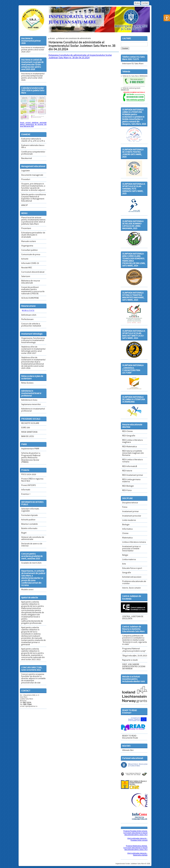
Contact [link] (145, 3)
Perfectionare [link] (27, 319)
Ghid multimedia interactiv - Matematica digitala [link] (137, 854)
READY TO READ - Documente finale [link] (130, 737)
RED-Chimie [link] (127, 431)
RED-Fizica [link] (127, 490)
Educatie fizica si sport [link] (132, 568)
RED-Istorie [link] (127, 471)
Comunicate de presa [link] (31, 255)
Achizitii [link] (25, 259)
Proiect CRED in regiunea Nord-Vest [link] (32, 480)
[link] (85, 19)
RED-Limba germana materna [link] (131, 481)
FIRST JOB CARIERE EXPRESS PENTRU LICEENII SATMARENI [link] (134, 667)
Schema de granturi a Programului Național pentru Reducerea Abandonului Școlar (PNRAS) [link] (31, 458)
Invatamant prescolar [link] (132, 516)
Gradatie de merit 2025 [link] (31, 563)
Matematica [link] (127, 538)
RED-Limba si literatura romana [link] (132, 461)
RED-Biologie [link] (128, 486)
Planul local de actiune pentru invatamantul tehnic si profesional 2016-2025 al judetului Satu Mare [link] (33, 221)
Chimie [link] (125, 533)
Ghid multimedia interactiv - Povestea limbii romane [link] (137, 839)
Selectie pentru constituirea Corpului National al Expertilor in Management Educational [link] (34, 198)
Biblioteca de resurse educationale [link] (31, 282)
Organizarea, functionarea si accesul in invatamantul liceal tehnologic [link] (33, 340)
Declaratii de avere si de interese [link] (32, 545)
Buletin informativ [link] (29, 529)
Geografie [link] (127, 573)
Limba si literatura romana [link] (134, 542)
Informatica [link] (127, 529)
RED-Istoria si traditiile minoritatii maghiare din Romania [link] (133, 453)
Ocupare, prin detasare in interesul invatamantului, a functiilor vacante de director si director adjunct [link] (33, 187)
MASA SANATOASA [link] (29, 432)
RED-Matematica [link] (129, 447)
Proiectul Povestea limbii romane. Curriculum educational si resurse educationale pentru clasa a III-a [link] (135, 833)
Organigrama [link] (27, 246)
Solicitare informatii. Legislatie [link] (30, 510)
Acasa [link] (137, 3)
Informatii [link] (26, 490)
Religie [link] (125, 555)
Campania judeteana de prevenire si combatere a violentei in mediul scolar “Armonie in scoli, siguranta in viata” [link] (134, 640)
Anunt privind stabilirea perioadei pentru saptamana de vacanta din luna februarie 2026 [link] (33, 125)
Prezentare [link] (26, 228)
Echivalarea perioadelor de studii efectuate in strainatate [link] (33, 235)
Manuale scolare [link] (29, 241)
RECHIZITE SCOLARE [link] (30, 423)
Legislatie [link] (25, 171)
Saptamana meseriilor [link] (31, 404)
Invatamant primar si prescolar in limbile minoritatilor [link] (131, 549)
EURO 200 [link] (26, 428)
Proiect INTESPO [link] (29, 485)
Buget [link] (24, 533)
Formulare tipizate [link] (29, 515)
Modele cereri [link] (27, 590)
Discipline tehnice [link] (130, 503)
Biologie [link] (126, 525)
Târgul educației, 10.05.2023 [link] (135, 656)
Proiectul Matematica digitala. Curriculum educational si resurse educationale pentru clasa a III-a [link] (135, 848)
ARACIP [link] (25, 205)
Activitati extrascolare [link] (132, 577)
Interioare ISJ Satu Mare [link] (133, 64)
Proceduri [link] (26, 179)
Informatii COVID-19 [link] (30, 263)
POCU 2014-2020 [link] (29, 475)
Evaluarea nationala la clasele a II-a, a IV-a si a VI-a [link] (33, 140)
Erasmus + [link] (26, 494)
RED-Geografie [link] (129, 436)
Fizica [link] (125, 507)
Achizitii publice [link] (28, 520)
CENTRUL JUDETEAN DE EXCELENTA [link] (133, 618)
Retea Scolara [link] (27, 383)
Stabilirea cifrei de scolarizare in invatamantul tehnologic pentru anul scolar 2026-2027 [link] (33, 350)
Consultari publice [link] (29, 250)
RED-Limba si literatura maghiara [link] (132, 441)
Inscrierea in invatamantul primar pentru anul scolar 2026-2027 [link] (33, 50)
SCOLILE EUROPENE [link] (30, 298)
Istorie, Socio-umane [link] (131, 588)
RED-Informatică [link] (130, 466)
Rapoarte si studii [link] (130, 660)
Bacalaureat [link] (27, 158)
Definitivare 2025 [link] (29, 315)
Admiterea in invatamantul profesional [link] (33, 410)
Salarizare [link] (26, 276)
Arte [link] (124, 564)
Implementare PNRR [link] (30, 449)
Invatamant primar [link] (130, 512)
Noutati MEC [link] (27, 268)
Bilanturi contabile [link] (29, 524)
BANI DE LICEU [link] (28, 436)
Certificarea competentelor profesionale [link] (33, 153)
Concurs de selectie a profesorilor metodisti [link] (31, 325)
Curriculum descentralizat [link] (33, 272)
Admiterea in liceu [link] (29, 400)
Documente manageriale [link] (32, 175)
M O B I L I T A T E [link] (28, 311)
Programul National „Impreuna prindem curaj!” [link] (134, 650)
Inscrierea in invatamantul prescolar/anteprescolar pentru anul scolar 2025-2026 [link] (33, 77)
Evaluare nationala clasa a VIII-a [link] (33, 146)
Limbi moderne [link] (129, 520)
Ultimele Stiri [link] (128, 750)
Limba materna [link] (129, 560)
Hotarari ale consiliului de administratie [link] (33, 538)
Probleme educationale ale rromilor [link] (134, 583)
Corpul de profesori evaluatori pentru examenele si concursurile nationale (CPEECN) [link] (33, 291)
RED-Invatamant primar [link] (133, 475)
